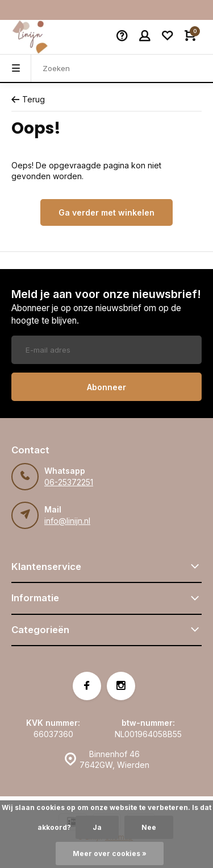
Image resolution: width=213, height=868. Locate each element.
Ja (97, 827)
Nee (149, 827)
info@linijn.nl (67, 521)
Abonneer (106, 387)
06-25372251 (69, 482)
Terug (28, 99)
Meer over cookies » (110, 853)
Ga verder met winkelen (106, 212)
